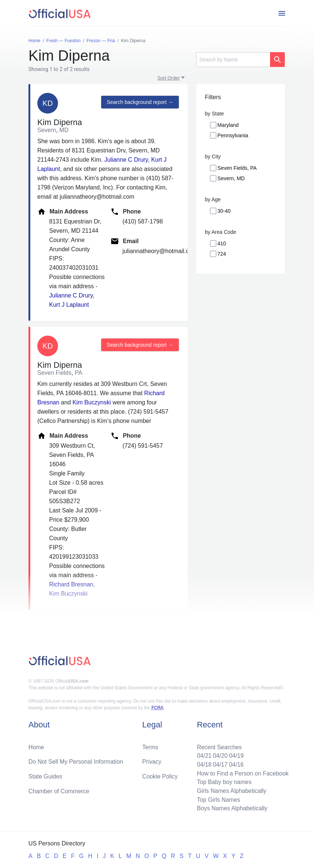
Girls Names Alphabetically (231, 790)
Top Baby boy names (223, 782)
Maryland (228, 125)
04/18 (203, 764)
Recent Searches (219, 746)
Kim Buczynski (92, 402)
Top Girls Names (218, 799)
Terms (150, 746)
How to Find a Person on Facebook (242, 773)
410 (222, 243)
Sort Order (169, 78)
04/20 (219, 755)
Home (36, 746)
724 (222, 254)
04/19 (236, 755)
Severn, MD (231, 178)
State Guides (46, 776)
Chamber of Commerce (59, 790)
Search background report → (140, 102)
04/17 (219, 764)
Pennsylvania (233, 135)
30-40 (224, 211)
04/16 (236, 764)
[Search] (233, 60)
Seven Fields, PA (237, 168)
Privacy (152, 761)
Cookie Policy (160, 776)
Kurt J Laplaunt (69, 305)
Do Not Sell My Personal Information (76, 761)
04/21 (203, 755)
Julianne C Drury (126, 160)
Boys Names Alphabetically (231, 808)
